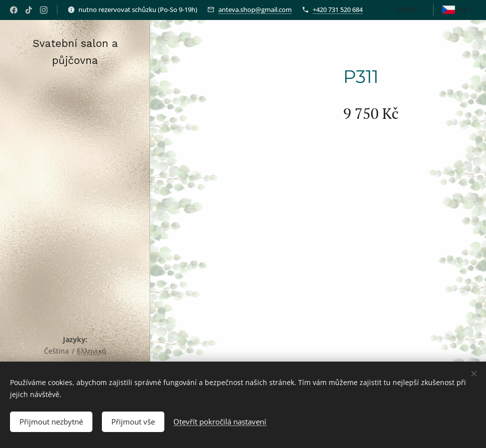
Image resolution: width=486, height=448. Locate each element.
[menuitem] (75, 178)
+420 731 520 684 (338, 9)
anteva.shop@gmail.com (255, 9)
